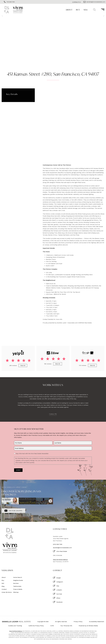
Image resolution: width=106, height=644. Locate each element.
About (69, 10)
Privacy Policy (78, 622)
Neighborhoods (18, 580)
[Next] (50, 501)
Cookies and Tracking (15, 626)
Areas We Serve (7, 592)
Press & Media (18, 589)
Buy (78, 10)
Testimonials (17, 586)
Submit (18, 470)
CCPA (52, 626)
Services (16, 583)
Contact (4, 589)
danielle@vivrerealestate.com (62, 548)
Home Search (18, 577)
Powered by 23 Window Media (88, 626)
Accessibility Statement (97, 622)
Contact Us (77, 2)
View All (23, 365)
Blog (3, 586)
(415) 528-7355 (58, 544)
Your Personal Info (66, 626)
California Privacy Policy (36, 626)
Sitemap (16, 592)
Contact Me (53, 414)
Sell (86, 10)
